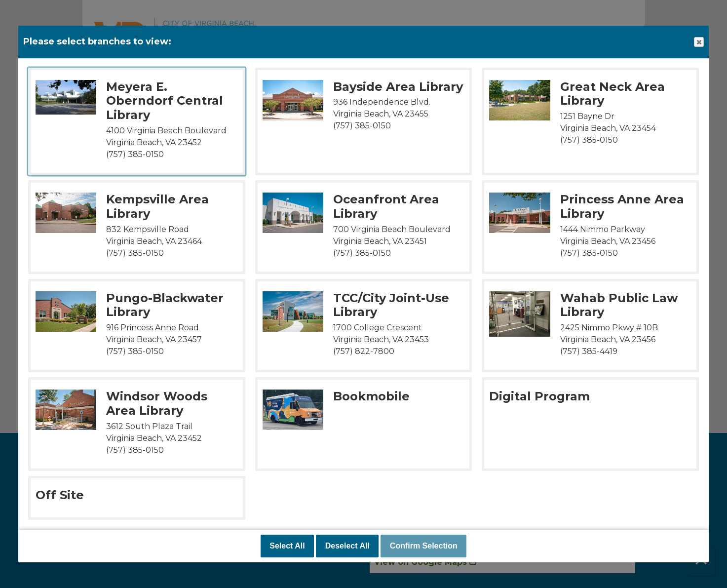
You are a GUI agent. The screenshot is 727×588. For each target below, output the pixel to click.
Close (698, 42)
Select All (287, 546)
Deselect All (347, 546)
